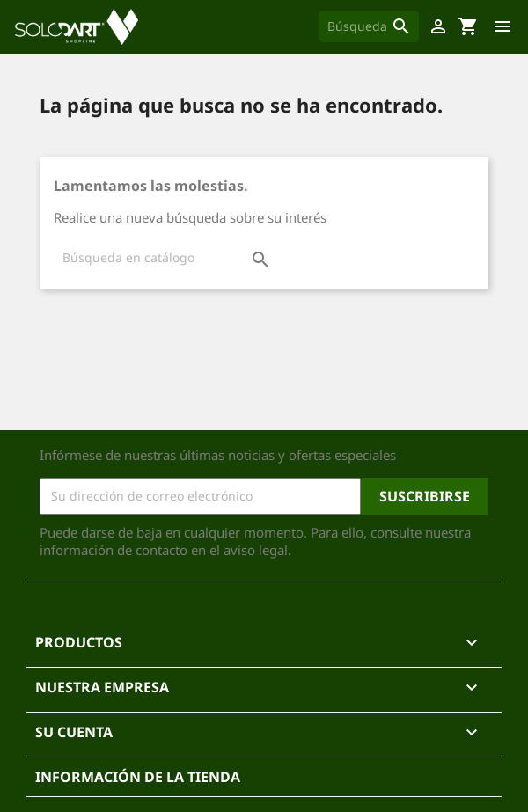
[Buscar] (369, 26)
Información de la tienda (138, 777)
